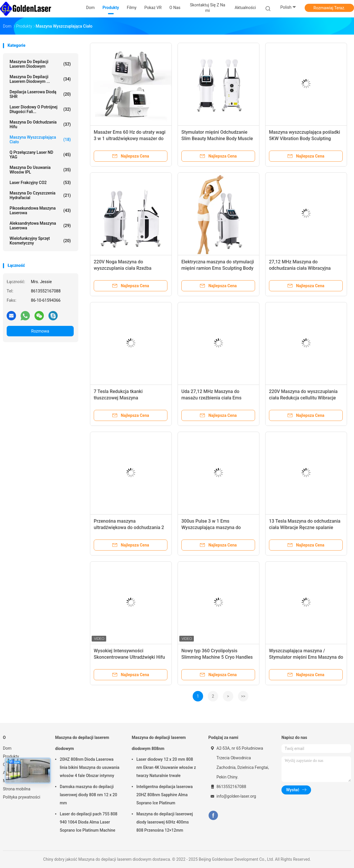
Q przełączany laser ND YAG (40, 155)
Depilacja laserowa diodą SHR (40, 94)
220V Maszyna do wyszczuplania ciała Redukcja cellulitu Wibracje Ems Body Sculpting (303, 398)
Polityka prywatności (22, 797)
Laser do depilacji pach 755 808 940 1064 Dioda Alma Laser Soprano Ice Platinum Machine (89, 822)
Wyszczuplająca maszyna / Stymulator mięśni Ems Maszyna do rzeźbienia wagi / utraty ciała (306, 657)
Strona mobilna (17, 789)
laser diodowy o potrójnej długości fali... (40, 109)
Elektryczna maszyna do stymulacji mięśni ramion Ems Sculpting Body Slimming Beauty (218, 268)
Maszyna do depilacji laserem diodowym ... (40, 79)
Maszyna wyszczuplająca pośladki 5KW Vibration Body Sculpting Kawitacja (305, 139)
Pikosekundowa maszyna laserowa (40, 210)
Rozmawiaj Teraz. (329, 8)
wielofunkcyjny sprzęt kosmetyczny (40, 241)
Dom (7, 748)
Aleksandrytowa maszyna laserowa (40, 226)
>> (243, 696)
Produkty (11, 756)
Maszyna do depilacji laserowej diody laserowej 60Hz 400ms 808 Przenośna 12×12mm (165, 822)
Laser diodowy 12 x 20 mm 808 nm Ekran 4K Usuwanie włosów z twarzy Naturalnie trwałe (166, 767)
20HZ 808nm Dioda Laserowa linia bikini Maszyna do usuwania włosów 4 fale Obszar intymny (90, 767)
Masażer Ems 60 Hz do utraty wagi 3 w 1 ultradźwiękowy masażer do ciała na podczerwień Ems (130, 139)
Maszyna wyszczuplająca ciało (40, 140)
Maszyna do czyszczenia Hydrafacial (40, 195)
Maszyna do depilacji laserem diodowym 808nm (159, 743)
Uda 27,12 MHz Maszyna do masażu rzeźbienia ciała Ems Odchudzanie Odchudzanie (211, 398)
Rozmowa (40, 331)
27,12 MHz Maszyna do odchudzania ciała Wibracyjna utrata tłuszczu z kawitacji (300, 268)
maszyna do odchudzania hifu (40, 124)
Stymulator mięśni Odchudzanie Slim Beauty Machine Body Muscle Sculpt (217, 139)
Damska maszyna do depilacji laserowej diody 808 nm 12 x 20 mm (88, 795)
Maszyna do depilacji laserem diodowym (40, 64)
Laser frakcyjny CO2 (40, 183)
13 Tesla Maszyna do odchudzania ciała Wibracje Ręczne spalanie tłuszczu (305, 527)
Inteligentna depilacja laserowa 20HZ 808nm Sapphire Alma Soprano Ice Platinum (165, 795)
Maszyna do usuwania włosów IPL (40, 170)
